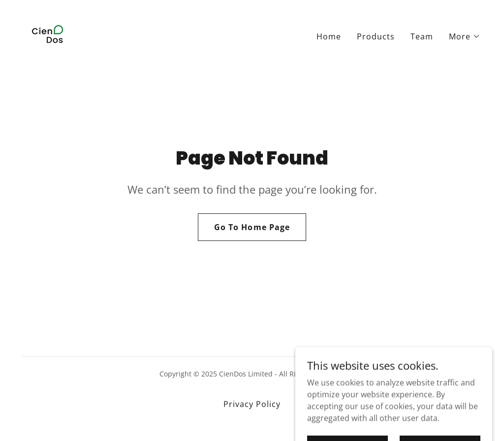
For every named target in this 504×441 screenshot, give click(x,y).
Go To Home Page (252, 227)
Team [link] (422, 36)
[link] (47, 34)
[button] (465, 36)
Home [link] (329, 36)
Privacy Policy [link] (252, 404)
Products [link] (376, 36)
